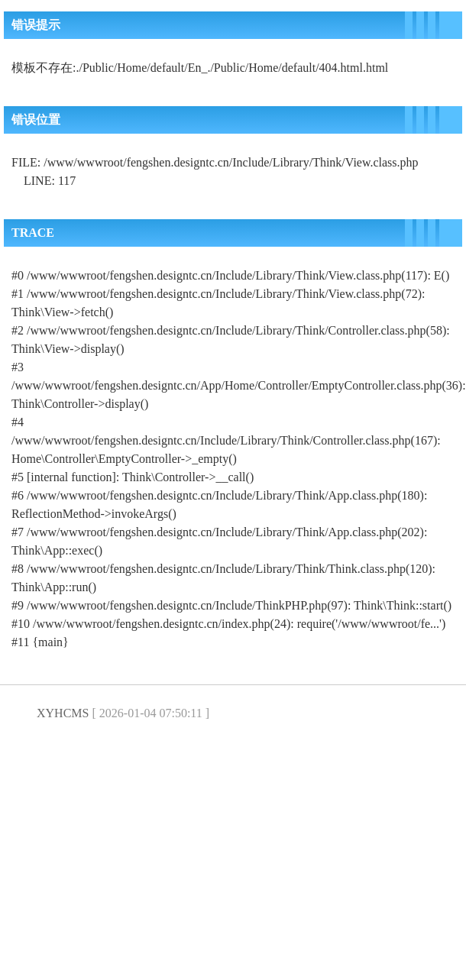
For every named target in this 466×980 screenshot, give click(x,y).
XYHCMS (63, 713)
